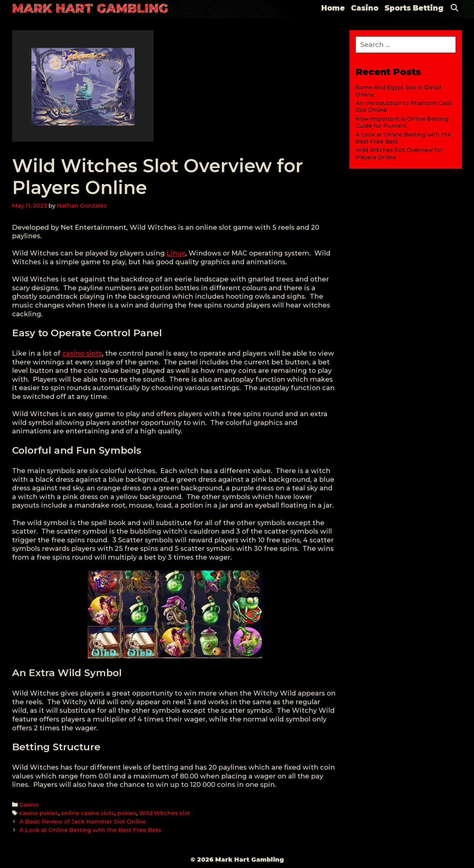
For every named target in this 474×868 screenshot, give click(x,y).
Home (333, 8)
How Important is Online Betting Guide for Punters (402, 122)
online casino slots (88, 813)
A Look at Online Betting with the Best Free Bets (90, 830)
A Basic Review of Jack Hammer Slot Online (83, 822)
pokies (127, 813)
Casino (365, 8)
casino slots (82, 353)
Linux (176, 253)
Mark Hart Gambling (90, 8)
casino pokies (39, 813)
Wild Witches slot (165, 813)
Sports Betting (414, 8)
